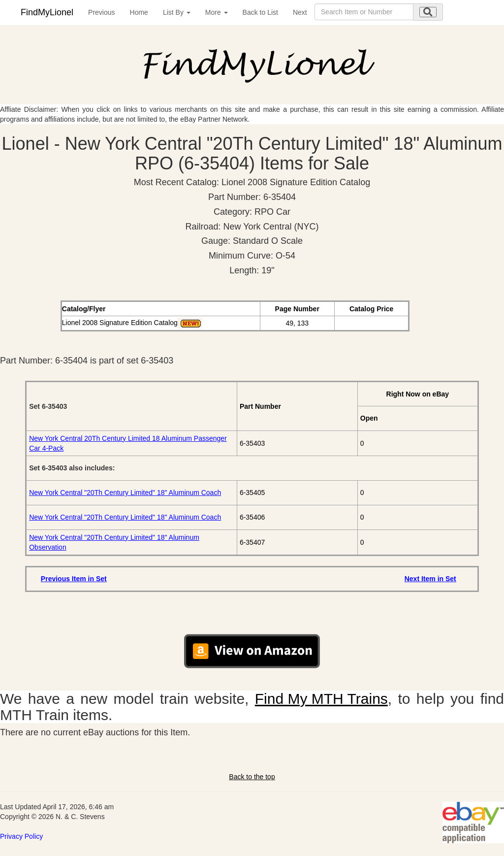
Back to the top (252, 777)
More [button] (217, 12)
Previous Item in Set (74, 579)
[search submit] (428, 12)
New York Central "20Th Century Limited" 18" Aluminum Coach (125, 493)
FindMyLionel (47, 12)
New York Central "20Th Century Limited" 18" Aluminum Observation (114, 542)
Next (300, 12)
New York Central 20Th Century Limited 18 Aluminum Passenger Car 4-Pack (128, 443)
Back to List (260, 12)
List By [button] (177, 12)
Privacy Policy (21, 836)
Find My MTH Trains (321, 699)
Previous (101, 12)
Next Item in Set (430, 579)
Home (139, 12)
